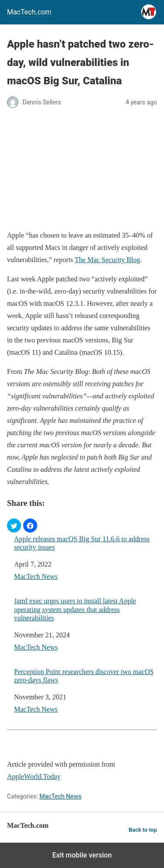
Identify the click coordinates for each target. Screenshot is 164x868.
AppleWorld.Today (34, 776)
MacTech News (36, 576)
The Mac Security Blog (108, 260)
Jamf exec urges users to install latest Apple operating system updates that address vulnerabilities (75, 609)
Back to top (143, 830)
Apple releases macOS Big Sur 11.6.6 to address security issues (82, 543)
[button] (14, 526)
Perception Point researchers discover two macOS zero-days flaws (84, 676)
